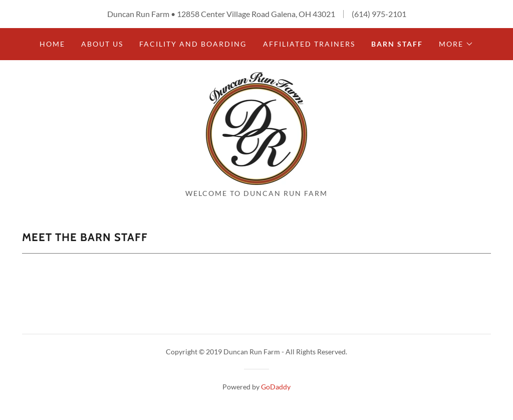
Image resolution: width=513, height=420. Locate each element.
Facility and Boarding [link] (193, 44)
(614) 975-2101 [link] (379, 14)
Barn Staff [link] (397, 44)
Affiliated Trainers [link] (309, 44)
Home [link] (52, 44)
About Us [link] (102, 44)
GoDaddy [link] (276, 387)
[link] (257, 128)
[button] (456, 44)
